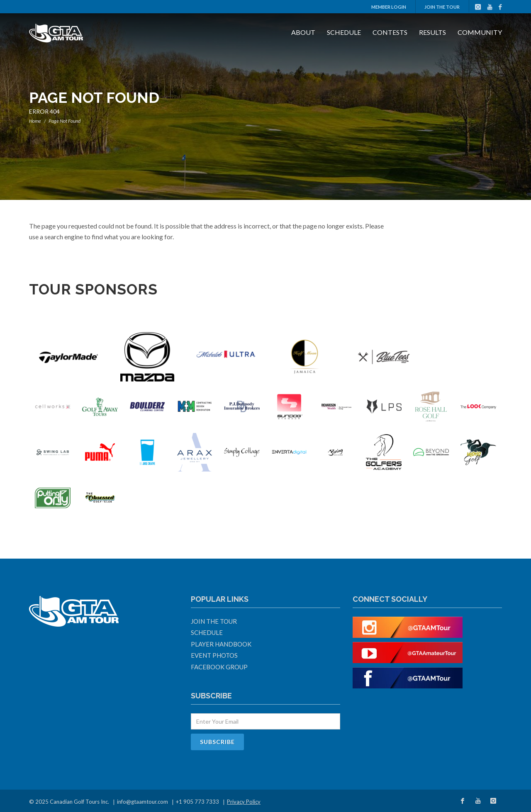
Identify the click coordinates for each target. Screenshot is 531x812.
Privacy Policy (244, 802)
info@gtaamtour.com (142, 802)
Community (480, 32)
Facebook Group (219, 667)
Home (35, 121)
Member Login (389, 7)
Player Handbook (221, 644)
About (303, 32)
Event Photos (214, 655)
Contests (390, 32)
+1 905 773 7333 (197, 802)
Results (432, 32)
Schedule (344, 32)
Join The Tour (442, 7)
